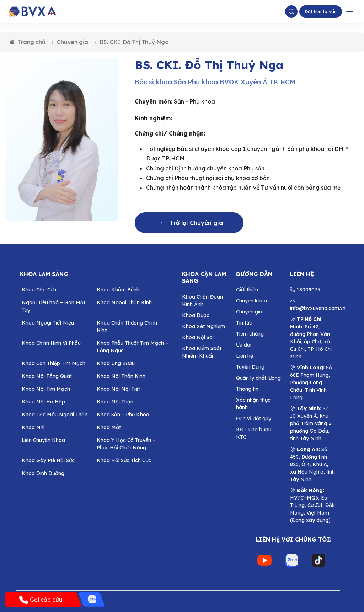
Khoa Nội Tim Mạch (46, 389)
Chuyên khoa (251, 301)
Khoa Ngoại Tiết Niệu (48, 323)
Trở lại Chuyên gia (191, 223)
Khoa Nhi (33, 427)
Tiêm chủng (250, 334)
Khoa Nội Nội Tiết (118, 389)
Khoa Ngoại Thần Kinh (124, 302)
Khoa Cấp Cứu (39, 290)
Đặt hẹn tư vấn (321, 11)
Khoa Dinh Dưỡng (43, 473)
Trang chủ (27, 42)
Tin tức (244, 323)
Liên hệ (245, 356)
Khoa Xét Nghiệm (204, 326)
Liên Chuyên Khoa (43, 440)
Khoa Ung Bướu (116, 363)
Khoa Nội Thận (115, 402)
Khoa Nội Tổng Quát (47, 376)
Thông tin (247, 389)
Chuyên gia (73, 42)
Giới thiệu (247, 290)
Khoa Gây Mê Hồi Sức (48, 460)
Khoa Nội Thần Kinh (121, 376)
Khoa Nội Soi (198, 337)
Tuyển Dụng (250, 367)
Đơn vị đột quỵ (254, 418)
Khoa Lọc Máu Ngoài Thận (55, 415)
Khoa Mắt (109, 427)
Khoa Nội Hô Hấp (43, 402)
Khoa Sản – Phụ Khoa (123, 415)
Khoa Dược (196, 315)
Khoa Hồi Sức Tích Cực (124, 460)
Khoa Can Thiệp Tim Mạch (53, 363)
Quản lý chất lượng (258, 378)
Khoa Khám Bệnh (118, 290)
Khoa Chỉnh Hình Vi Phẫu (51, 343)
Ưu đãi (244, 345)
